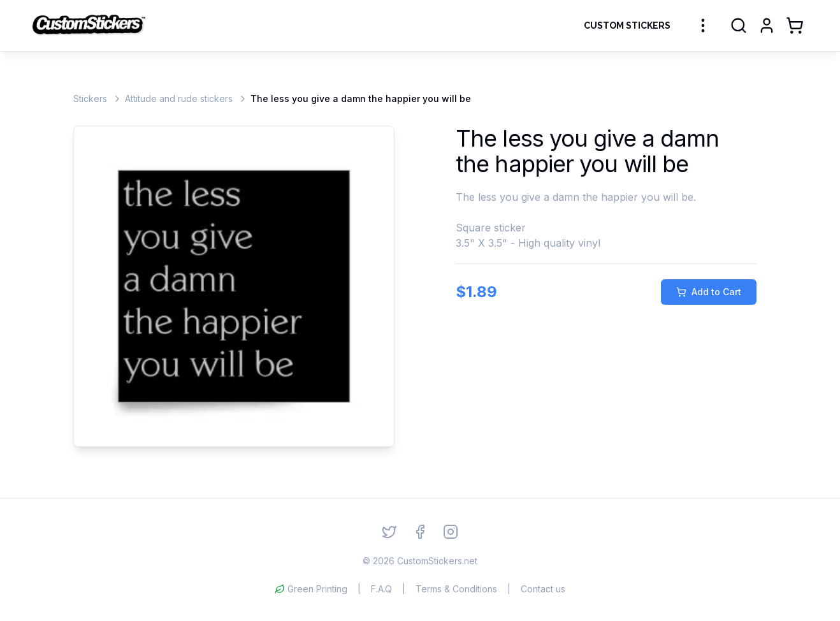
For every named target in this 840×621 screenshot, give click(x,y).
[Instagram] (451, 532)
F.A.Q (381, 589)
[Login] (767, 26)
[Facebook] (420, 532)
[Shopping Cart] (795, 26)
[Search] (739, 26)
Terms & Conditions (456, 589)
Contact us (543, 589)
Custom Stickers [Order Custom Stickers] (627, 26)
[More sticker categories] (703, 26)
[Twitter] (389, 532)
